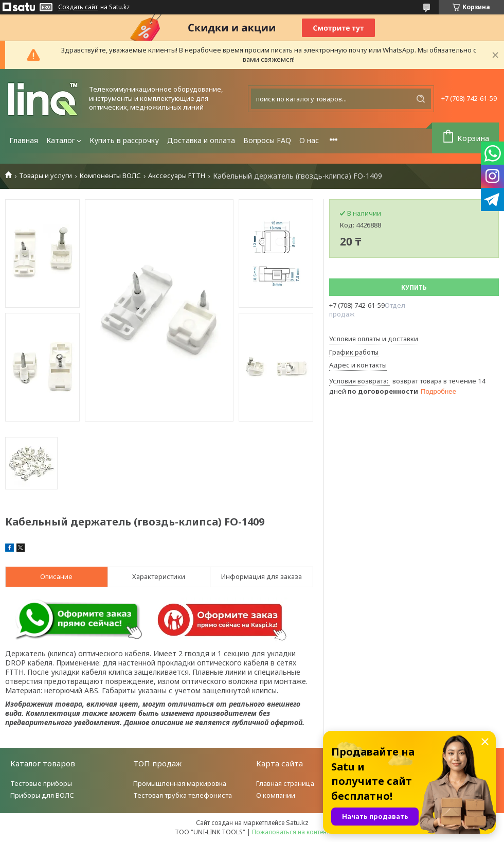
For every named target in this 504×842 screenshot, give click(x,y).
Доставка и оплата (201, 140)
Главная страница (285, 783)
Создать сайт (78, 7)
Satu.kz (297, 822)
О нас (309, 140)
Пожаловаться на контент (291, 832)
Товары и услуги (46, 176)
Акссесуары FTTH (177, 176)
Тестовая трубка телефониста (183, 795)
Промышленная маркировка (180, 783)
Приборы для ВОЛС (42, 795)
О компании (276, 795)
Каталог (61, 140)
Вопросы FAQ (267, 140)
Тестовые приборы (41, 783)
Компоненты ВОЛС (110, 176)
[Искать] (421, 99)
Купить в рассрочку (124, 140)
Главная (24, 140)
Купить (414, 287)
